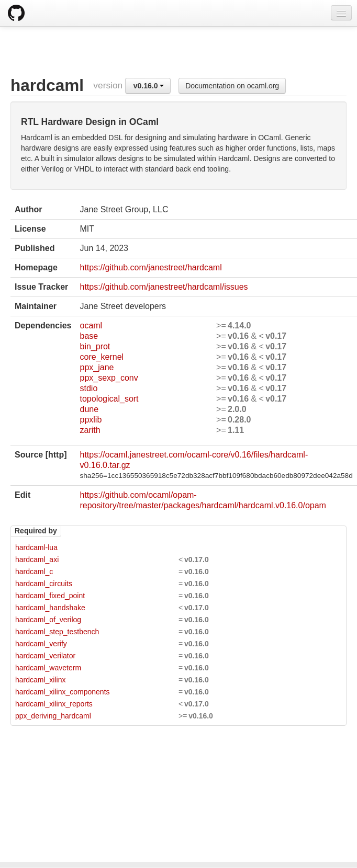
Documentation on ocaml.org (232, 86)
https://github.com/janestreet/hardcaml (150, 267)
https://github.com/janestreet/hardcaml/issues (164, 287)
